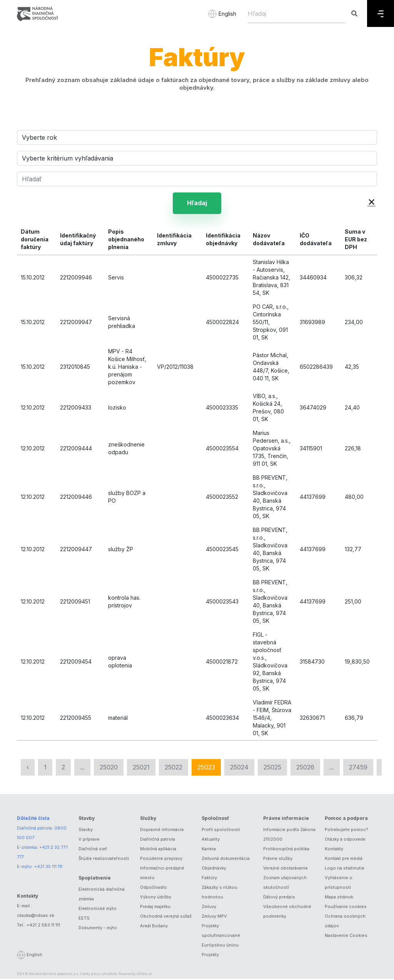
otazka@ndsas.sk (36, 916)
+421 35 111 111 (48, 868)
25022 (174, 768)
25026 (305, 768)
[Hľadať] (197, 179)
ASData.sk (144, 975)
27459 (358, 768)
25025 (272, 768)
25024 (239, 768)
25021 (141, 768)
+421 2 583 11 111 (43, 926)
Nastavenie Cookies (346, 937)
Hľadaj (197, 204)
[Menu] (381, 13)
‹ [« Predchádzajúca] (28, 768)
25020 (109, 768)
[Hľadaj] (296, 13)
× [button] (371, 201)
